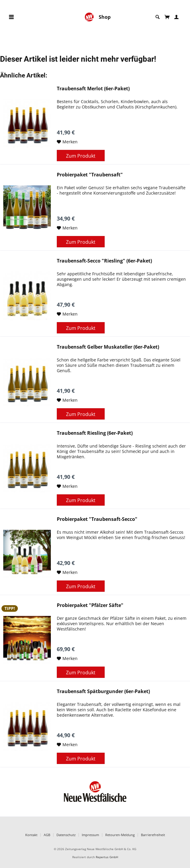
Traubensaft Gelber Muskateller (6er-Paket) (108, 347)
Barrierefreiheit (153, 835)
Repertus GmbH (107, 857)
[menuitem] (11, 17)
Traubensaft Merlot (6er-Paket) (93, 89)
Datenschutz (66, 835)
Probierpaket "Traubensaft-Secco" (97, 519)
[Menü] (11, 17)
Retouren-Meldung (120, 835)
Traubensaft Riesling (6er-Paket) (95, 433)
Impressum (90, 835)
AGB (47, 835)
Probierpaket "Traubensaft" (90, 175)
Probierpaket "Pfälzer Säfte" (90, 605)
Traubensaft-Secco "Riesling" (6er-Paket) (104, 261)
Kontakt (31, 835)
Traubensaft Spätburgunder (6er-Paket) (103, 691)
